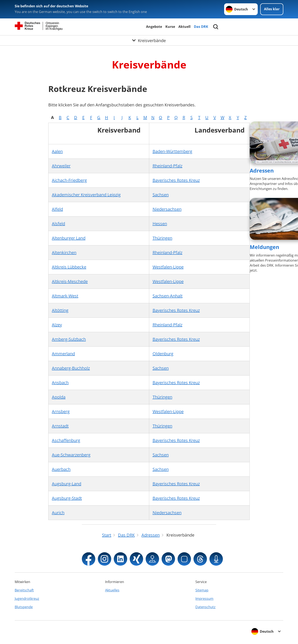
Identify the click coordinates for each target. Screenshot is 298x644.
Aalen (57, 151)
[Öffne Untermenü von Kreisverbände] (149, 40)
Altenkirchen (64, 252)
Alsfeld (58, 224)
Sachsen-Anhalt (168, 296)
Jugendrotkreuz (27, 599)
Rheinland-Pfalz (167, 166)
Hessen (160, 224)
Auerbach (61, 469)
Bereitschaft (24, 590)
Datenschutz (205, 607)
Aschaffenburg (66, 440)
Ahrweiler (61, 166)
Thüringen (162, 238)
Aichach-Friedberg (69, 180)
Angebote (154, 27)
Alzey (57, 325)
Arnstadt (60, 426)
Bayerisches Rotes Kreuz (176, 180)
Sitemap (202, 590)
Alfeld (57, 209)
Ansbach (60, 383)
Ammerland (63, 354)
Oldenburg (163, 354)
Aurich (58, 513)
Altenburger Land (69, 238)
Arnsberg (61, 411)
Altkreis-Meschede (70, 281)
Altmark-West (65, 296)
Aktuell (184, 27)
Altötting (60, 310)
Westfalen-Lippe (168, 267)
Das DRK (201, 27)
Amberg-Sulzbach (69, 339)
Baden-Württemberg (172, 151)
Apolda (59, 397)
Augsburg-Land (67, 484)
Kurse (170, 27)
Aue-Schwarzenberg (71, 455)
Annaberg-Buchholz (71, 368)
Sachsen (161, 195)
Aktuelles (112, 590)
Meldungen (264, 247)
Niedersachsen (167, 209)
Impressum (204, 599)
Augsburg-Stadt (67, 498)
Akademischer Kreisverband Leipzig (86, 195)
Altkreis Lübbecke (69, 267)
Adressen (262, 170)
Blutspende (24, 607)
